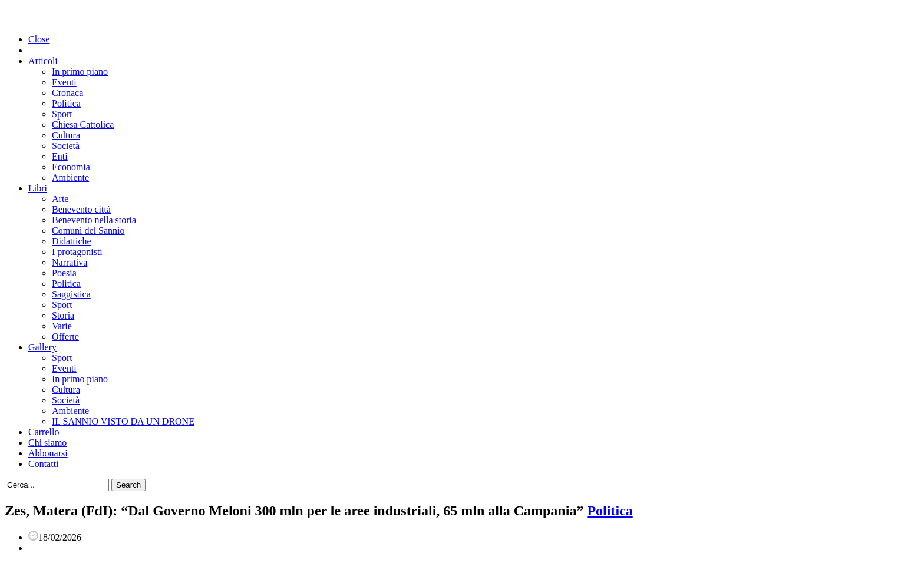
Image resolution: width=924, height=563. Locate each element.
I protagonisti (77, 252)
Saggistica (71, 294)
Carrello (44, 432)
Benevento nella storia (94, 220)
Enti (60, 156)
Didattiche (72, 241)
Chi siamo (47, 443)
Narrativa (70, 262)
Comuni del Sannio (88, 231)
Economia (71, 167)
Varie (62, 326)
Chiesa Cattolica (83, 125)
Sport (62, 114)
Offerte (65, 337)
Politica (66, 103)
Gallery (42, 347)
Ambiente (70, 178)
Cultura (66, 135)
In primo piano (80, 72)
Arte (60, 199)
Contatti (44, 464)
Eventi (64, 82)
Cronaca (67, 93)
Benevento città (81, 209)
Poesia (64, 273)
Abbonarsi (48, 453)
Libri (38, 188)
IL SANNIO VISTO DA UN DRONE (123, 421)
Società (66, 146)
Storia (63, 315)
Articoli (43, 61)
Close (39, 39)
